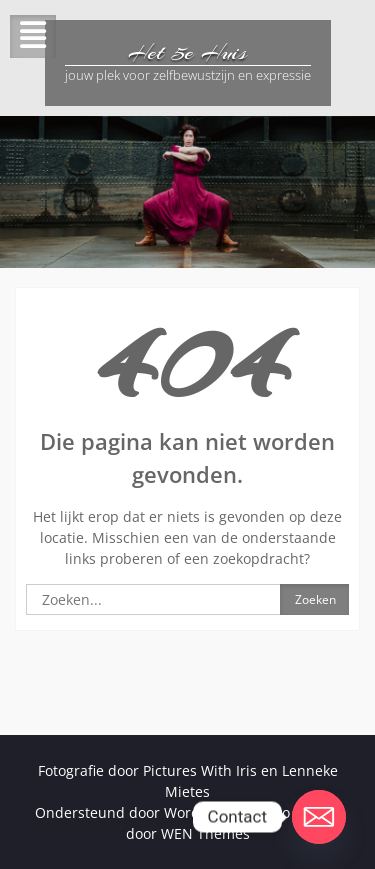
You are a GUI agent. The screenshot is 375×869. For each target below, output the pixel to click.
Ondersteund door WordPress (135, 812)
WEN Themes (205, 833)
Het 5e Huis (187, 52)
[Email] (319, 817)
